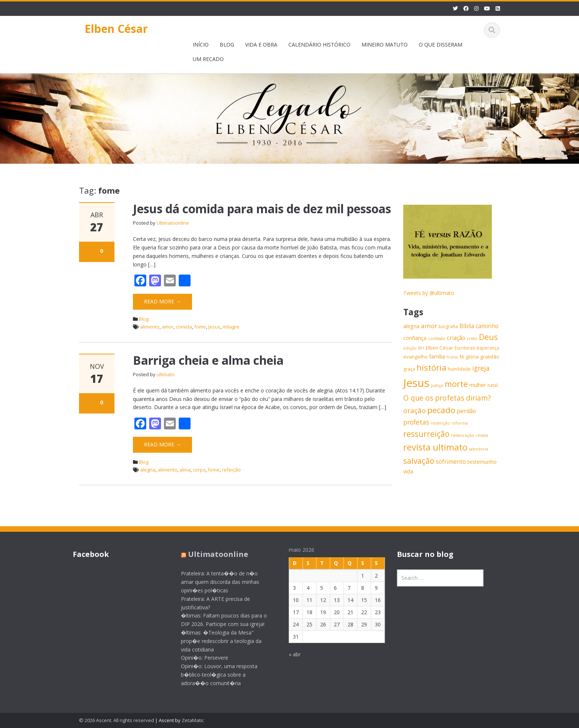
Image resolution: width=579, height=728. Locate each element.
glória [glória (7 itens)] (472, 357)
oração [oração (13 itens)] (414, 410)
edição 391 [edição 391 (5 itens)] (414, 348)
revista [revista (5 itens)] (482, 435)
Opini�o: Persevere (199, 658)
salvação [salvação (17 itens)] (419, 461)
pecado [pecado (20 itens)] (441, 410)
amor (168, 327)
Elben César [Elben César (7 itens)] (439, 348)
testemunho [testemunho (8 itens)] (482, 462)
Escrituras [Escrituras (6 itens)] (465, 348)
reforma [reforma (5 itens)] (460, 423)
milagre (231, 327)
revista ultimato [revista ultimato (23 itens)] (435, 447)
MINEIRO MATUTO (385, 45)
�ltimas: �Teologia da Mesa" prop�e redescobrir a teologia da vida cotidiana (216, 641)
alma (185, 470)
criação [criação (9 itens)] (456, 338)
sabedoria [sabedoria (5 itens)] (479, 449)
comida (184, 327)
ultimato (166, 374)
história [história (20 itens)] (431, 368)
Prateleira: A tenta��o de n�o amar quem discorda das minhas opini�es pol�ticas (215, 582)
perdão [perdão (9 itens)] (466, 411)
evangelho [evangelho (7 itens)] (415, 357)
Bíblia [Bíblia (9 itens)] (467, 326)
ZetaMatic (193, 720)
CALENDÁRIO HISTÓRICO (319, 45)
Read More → (162, 301)
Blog (144, 319)
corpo (199, 470)
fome (200, 327)
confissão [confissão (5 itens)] (437, 339)
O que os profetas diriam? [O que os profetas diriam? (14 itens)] (447, 398)
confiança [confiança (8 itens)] (415, 338)
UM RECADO (208, 59)
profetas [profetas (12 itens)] (416, 422)
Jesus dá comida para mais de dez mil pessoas (262, 209)
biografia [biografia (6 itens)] (448, 326)
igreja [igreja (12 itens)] (481, 368)
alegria (148, 470)
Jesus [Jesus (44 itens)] (416, 383)
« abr (289, 654)
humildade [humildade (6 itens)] (459, 369)
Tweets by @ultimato (429, 293)
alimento (150, 327)
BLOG (227, 45)
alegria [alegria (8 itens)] (411, 326)
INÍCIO (201, 45)
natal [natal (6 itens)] (493, 385)
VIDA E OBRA (261, 45)
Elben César (116, 29)
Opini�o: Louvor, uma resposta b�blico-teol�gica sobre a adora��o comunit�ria (214, 675)
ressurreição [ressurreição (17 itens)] (426, 434)
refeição (231, 470)
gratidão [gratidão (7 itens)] (490, 357)
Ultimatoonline (173, 223)
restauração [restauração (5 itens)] (462, 435)
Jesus (214, 327)
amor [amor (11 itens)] (429, 326)
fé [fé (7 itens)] (462, 357)
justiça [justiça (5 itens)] (437, 385)
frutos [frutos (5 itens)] (452, 357)
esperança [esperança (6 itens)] (488, 348)
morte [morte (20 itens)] (456, 384)
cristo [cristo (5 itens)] (472, 339)
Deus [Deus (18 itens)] (488, 337)
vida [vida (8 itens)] (408, 471)
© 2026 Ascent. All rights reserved (117, 720)
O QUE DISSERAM (441, 45)
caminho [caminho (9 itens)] (487, 326)
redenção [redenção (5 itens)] (440, 423)
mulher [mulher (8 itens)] (478, 385)
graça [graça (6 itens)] (409, 369)
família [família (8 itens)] (437, 356)
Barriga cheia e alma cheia (208, 360)
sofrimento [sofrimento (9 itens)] (451, 462)
